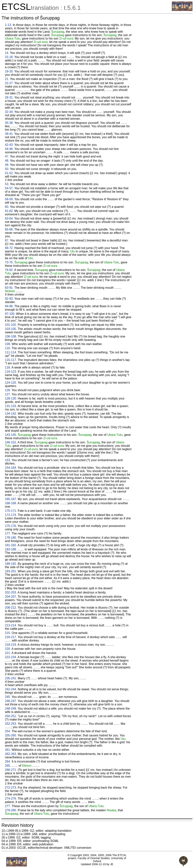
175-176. (11, 526)
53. (7, 184)
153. (8, 460)
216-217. (11, 637)
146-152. (11, 442)
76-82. (9, 270)
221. (8, 653)
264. (8, 761)
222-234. (11, 657)
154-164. (11, 468)
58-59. (9, 199)
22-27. (9, 83)
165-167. (11, 499)
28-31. (9, 97)
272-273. (11, 788)
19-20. (9, 71)
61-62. (9, 211)
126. (8, 390)
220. (8, 649)
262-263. (11, 754)
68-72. (9, 248)
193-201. (11, 571)
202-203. (11, 592)
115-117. (11, 360)
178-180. (11, 538)
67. (7, 240)
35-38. (9, 123)
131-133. (11, 406)
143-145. (11, 435)
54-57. (9, 188)
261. (8, 750)
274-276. (11, 799)
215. (8, 633)
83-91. (9, 288)
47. (7, 156)
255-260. (11, 735)
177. (8, 533)
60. (7, 207)
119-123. (11, 372)
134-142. (11, 414)
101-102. (11, 325)
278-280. (11, 810)
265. (8, 766)
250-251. (11, 716)
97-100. (10, 314)
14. (7, 53)
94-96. (9, 306)
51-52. (9, 173)
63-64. (9, 218)
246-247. (11, 701)
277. (8, 806)
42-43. (9, 145)
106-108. (11, 336)
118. (8, 367)
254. (8, 731)
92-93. (9, 299)
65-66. (9, 229)
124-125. (11, 383)
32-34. (9, 112)
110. (8, 348)
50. (7, 169)
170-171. (11, 511)
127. (8, 394)
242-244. (11, 689)
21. (7, 79)
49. (7, 165)
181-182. (11, 545)
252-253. (11, 724)
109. (8, 344)
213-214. (11, 625)
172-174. (11, 515)
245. (8, 697)
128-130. (11, 398)
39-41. (9, 134)
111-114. (11, 352)
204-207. (11, 597)
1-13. (8, 25)
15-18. (9, 57)
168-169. (11, 503)
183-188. (11, 549)
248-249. (11, 709)
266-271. (11, 770)
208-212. (11, 608)
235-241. (11, 678)
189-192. (11, 564)
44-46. (9, 149)
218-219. (11, 645)
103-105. (11, 329)
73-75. (9, 262)
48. (7, 161)
